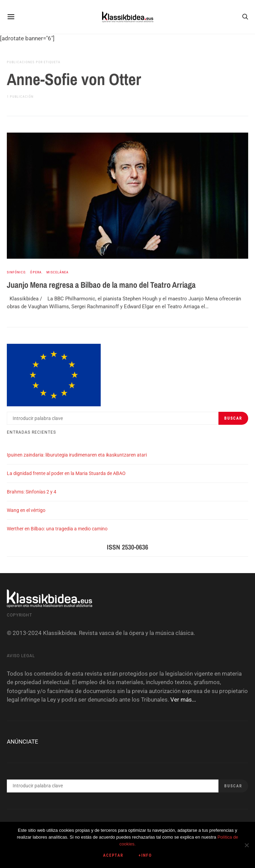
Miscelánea (58, 272)
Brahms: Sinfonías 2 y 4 (32, 492)
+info (145, 855)
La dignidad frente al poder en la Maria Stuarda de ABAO (66, 473)
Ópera (36, 272)
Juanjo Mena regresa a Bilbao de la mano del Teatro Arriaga (101, 285)
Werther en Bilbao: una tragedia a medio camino (57, 529)
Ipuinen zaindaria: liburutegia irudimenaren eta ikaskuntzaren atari (77, 455)
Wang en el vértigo (26, 510)
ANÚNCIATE (23, 742)
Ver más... (183, 700)
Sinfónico (16, 272)
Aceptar (114, 855)
